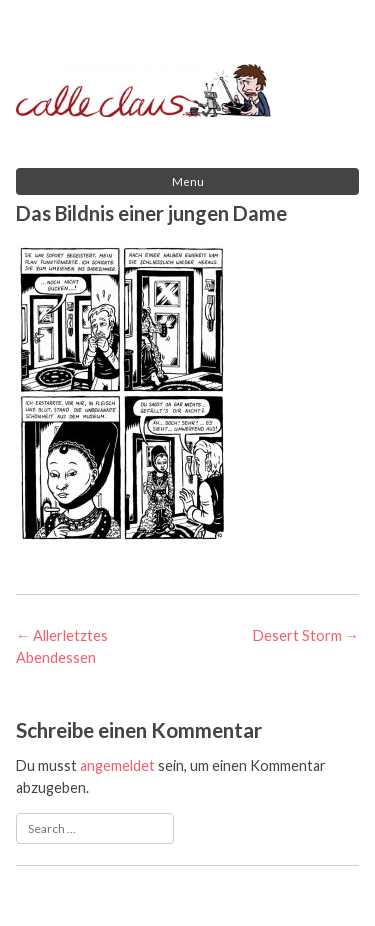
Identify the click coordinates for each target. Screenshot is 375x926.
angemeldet (117, 765)
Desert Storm (306, 635)
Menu (188, 181)
